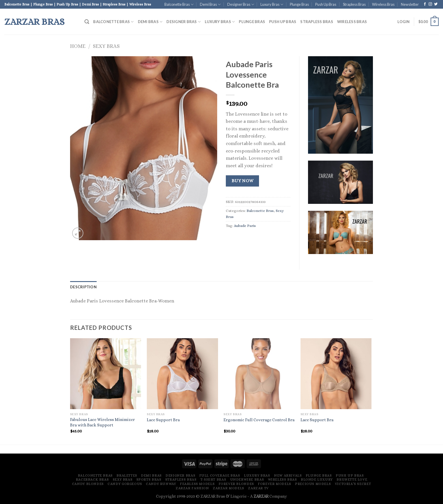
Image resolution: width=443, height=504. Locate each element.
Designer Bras (241, 4)
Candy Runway (161, 484)
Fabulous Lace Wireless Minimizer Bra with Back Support (103, 422)
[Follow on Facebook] (425, 4)
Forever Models (275, 484)
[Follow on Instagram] (430, 4)
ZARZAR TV (258, 488)
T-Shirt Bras (213, 479)
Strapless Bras (354, 4)
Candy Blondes (88, 484)
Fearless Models (197, 484)
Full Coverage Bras (220, 475)
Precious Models (313, 484)
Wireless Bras (383, 4)
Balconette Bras (179, 4)
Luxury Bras (272, 4)
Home (78, 46)
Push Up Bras (326, 4)
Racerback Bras (92, 479)
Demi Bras (210, 4)
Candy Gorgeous (125, 484)
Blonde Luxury (317, 479)
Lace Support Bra (163, 420)
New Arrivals (288, 475)
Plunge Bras (299, 4)
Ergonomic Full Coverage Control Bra (259, 420)
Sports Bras (149, 479)
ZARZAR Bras (34, 22)
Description (83, 287)
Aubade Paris (245, 226)
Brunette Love (352, 479)
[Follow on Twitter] (436, 4)
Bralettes (127, 475)
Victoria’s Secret (353, 484)
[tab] (83, 287)
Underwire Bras (247, 479)
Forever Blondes (236, 484)
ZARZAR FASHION (192, 488)
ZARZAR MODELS (229, 488)
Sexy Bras (106, 46)
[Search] (87, 22)
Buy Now (243, 181)
